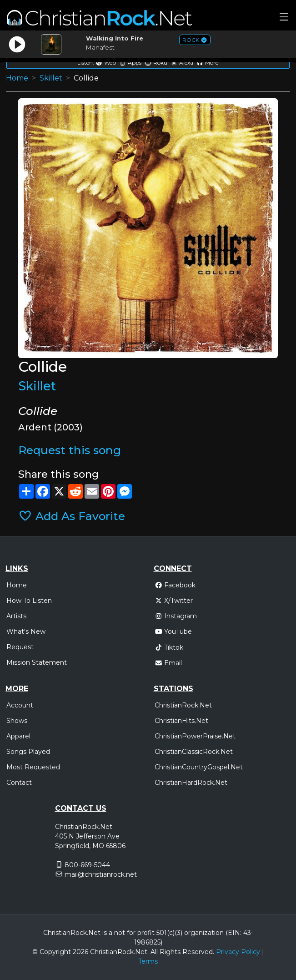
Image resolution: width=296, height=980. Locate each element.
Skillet (51, 78)
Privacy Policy (238, 952)
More (207, 63)
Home (17, 78)
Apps (130, 63)
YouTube (173, 631)
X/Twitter (174, 601)
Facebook (175, 585)
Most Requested (33, 767)
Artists (16, 616)
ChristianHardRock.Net (191, 783)
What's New (26, 631)
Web (106, 63)
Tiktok (169, 647)
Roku (156, 63)
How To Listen (29, 601)
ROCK (195, 40)
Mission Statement (37, 662)
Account (20, 705)
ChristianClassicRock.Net (194, 752)
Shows (17, 721)
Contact (19, 783)
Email (168, 663)
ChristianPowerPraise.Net (195, 736)
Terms (148, 961)
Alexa (182, 63)
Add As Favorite (72, 516)
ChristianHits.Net (181, 721)
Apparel (18, 736)
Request (20, 647)
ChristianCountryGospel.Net (199, 767)
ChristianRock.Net (183, 705)
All (154, 952)
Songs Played (28, 752)
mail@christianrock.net (101, 874)
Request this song (70, 450)
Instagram (176, 616)
